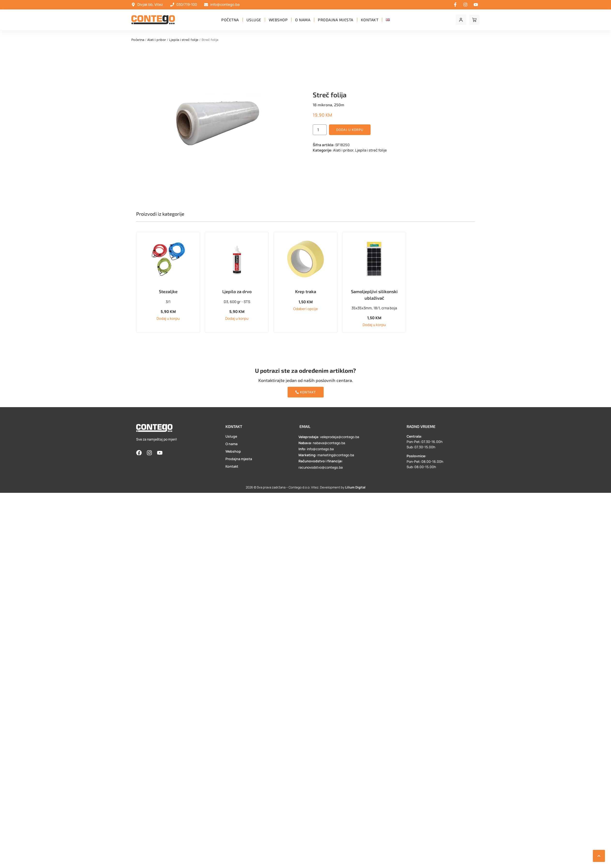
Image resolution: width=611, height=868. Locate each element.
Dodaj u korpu (350, 130)
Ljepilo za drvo (237, 291)
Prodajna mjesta (336, 20)
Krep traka (306, 291)
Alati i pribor (157, 40)
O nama (303, 20)
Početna (230, 20)
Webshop (278, 20)
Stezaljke (168, 291)
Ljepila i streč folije (184, 40)
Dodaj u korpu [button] (168, 318)
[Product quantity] (320, 130)
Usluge (254, 20)
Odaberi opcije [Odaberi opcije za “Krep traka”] (305, 309)
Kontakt (370, 20)
